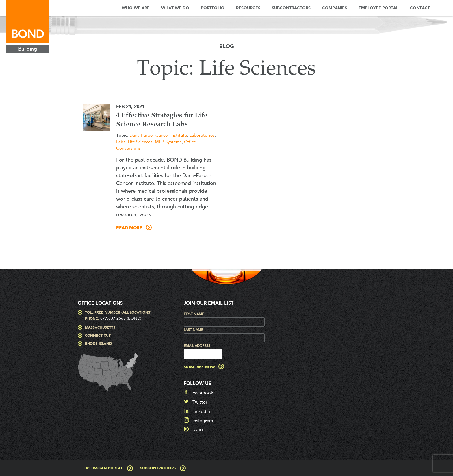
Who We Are (136, 8)
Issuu (198, 430)
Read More (129, 228)
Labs (121, 142)
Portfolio (213, 8)
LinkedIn (201, 412)
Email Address (197, 346)
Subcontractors (291, 8)
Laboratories (202, 135)
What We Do (175, 8)
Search (444, 8)
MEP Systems (168, 142)
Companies (335, 8)
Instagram (203, 421)
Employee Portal (378, 8)
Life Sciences (140, 142)
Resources (248, 8)
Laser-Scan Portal (103, 468)
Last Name (193, 330)
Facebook (203, 393)
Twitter (200, 402)
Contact (420, 8)
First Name (194, 314)
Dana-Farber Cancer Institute (158, 135)
